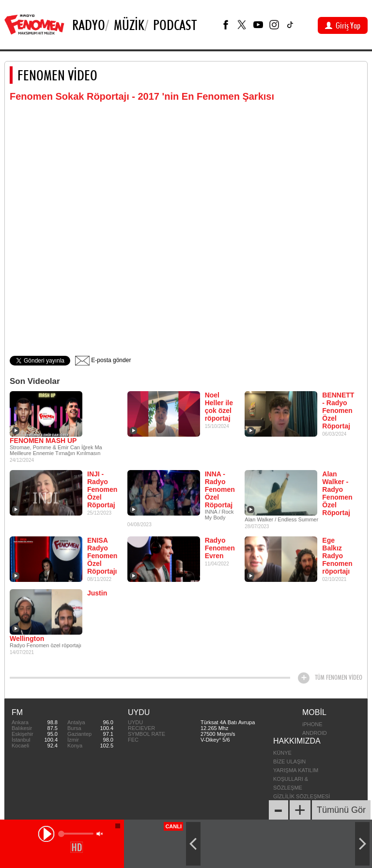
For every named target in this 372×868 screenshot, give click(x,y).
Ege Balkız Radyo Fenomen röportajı (337, 556)
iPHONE (312, 724)
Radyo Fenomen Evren (220, 548)
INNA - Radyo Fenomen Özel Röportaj (220, 489)
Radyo (89, 25)
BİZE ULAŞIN (289, 761)
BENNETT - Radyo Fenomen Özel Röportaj (338, 411)
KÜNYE (282, 753)
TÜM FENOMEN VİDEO (339, 677)
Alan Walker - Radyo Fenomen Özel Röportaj (337, 493)
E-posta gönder (103, 360)
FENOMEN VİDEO (57, 75)
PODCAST (175, 25)
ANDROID (315, 733)
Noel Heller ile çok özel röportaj (219, 407)
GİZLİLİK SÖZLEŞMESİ (302, 796)
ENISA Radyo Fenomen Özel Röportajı (102, 556)
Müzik (129, 25)
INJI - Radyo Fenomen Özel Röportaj (102, 489)
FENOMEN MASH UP (43, 441)
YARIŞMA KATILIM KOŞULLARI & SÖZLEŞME (296, 779)
